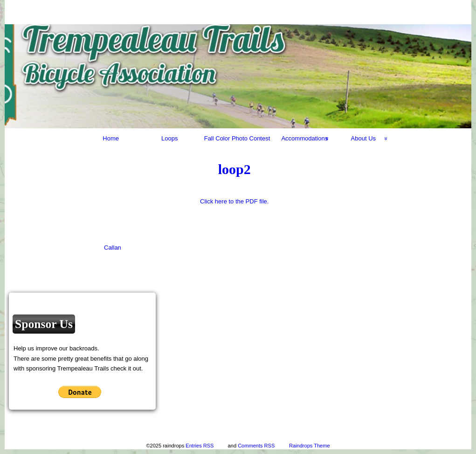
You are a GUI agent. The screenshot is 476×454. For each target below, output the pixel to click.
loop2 (235, 169)
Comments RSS (256, 446)
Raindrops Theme (310, 446)
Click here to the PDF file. (234, 201)
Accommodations (304, 138)
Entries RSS (200, 446)
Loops (169, 138)
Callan (113, 248)
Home (111, 138)
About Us (363, 138)
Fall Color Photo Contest (237, 138)
